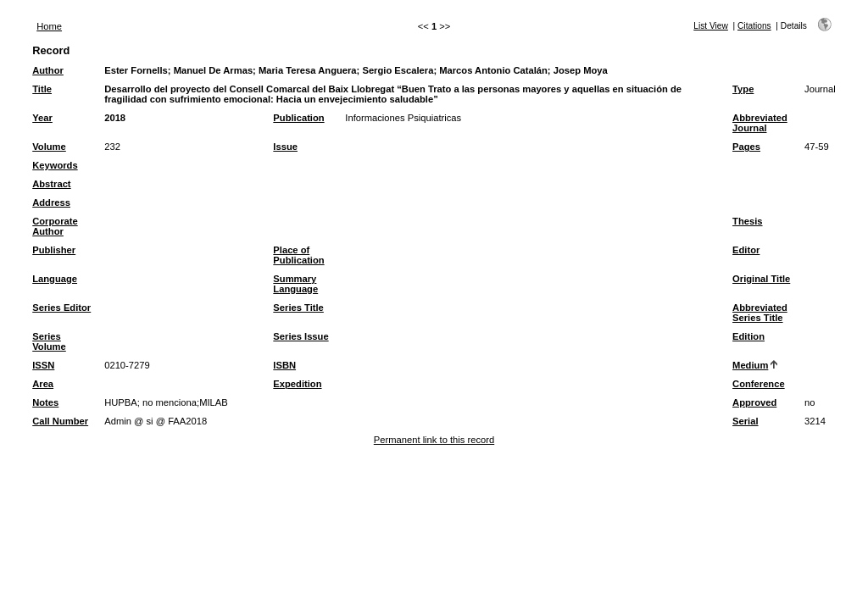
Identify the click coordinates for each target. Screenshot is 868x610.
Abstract (51, 184)
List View (711, 26)
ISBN (284, 365)
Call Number (60, 421)
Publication (298, 118)
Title (42, 89)
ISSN (43, 365)
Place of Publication (298, 255)
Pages (746, 147)
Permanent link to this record (434, 440)
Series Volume (49, 341)
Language (55, 279)
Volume (49, 147)
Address (51, 202)
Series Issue (300, 336)
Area (43, 384)
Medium (750, 365)
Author (48, 70)
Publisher (54, 250)
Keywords (55, 165)
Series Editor (61, 308)
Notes (45, 402)
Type (743, 89)
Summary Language (295, 284)
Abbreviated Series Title (760, 313)
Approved (754, 402)
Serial (745, 421)
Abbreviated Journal (760, 123)
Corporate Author (55, 226)
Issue (285, 147)
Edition (748, 336)
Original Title (761, 279)
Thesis (747, 221)
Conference (759, 384)
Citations (754, 26)
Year (42, 118)
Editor (746, 250)
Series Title (298, 308)
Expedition (297, 384)
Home (49, 26)
